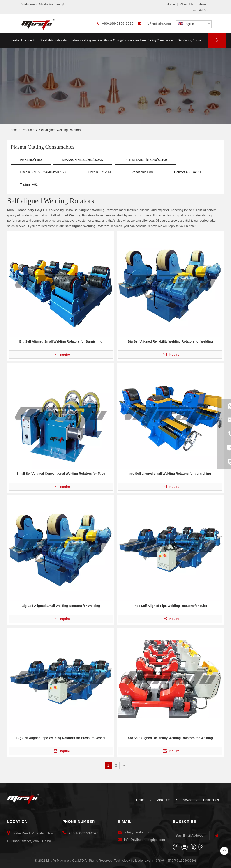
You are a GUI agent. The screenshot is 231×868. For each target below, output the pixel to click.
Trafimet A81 (29, 184)
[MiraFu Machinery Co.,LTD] (23, 799)
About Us (187, 4)
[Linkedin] (185, 847)
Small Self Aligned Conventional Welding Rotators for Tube (61, 474)
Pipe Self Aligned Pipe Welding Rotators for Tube (170, 606)
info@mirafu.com (157, 23)
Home (171, 4)
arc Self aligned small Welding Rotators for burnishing (170, 474)
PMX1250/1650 (31, 160)
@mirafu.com (140, 832)
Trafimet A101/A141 (187, 172)
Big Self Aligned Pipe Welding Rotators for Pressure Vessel (61, 738)
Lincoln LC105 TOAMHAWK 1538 (44, 172)
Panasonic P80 (142, 172)
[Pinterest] (201, 847)
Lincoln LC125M (99, 172)
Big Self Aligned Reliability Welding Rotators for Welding (170, 341)
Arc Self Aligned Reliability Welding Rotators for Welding (170, 738)
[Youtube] (193, 847)
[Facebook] (176, 847)
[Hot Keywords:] (217, 41)
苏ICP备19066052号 (182, 861)
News (202, 4)
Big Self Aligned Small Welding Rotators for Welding (61, 606)
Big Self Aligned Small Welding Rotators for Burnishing (61, 341)
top (224, 851)
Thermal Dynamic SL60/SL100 (145, 160)
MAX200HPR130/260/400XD (83, 160)
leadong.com (144, 861)
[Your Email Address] (190, 836)
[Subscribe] (217, 836)
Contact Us (200, 10)
